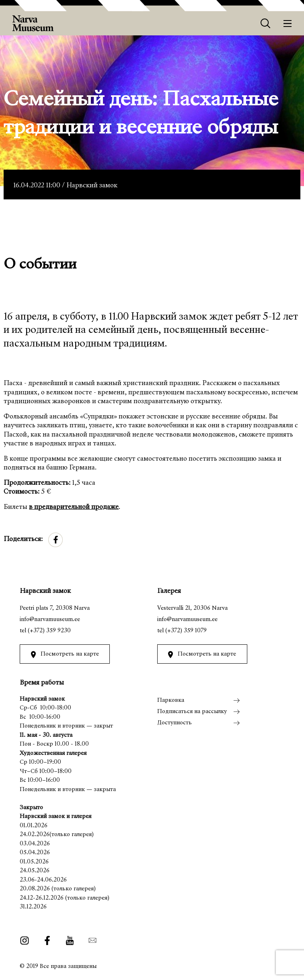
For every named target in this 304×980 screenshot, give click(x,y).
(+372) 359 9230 (49, 631)
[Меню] (288, 24)
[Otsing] (266, 24)
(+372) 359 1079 (186, 631)
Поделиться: (23, 540)
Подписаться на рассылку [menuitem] (192, 712)
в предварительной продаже (74, 507)
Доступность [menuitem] (175, 723)
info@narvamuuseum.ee (50, 620)
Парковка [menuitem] (171, 700)
